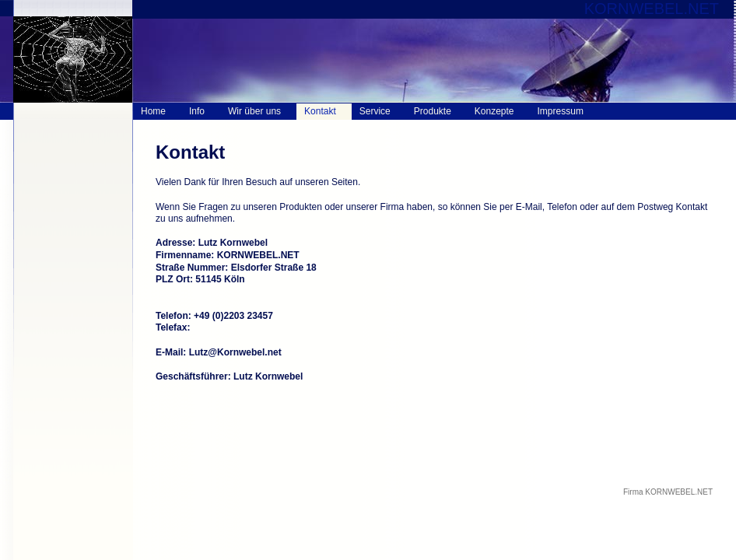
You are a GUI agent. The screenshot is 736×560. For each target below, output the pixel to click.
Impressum (561, 111)
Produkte (433, 111)
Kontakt (320, 111)
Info (197, 111)
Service (375, 111)
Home (153, 111)
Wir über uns (254, 111)
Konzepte (494, 111)
